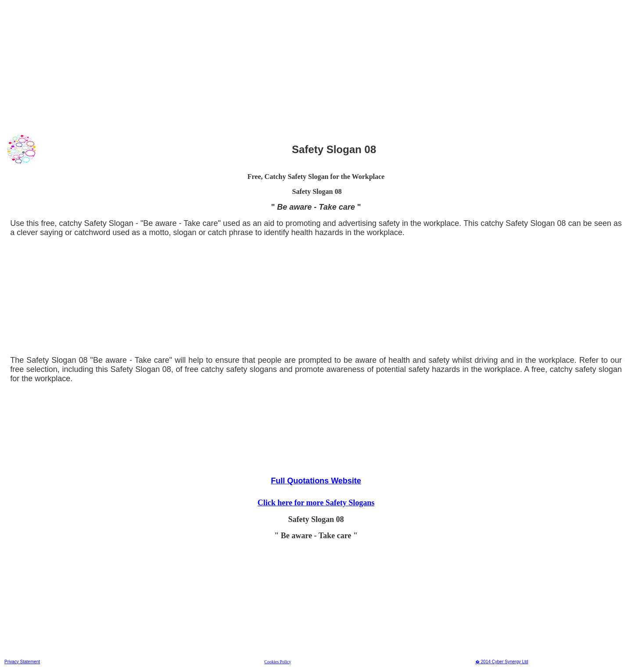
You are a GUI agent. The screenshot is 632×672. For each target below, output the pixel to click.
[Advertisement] (267, 65)
